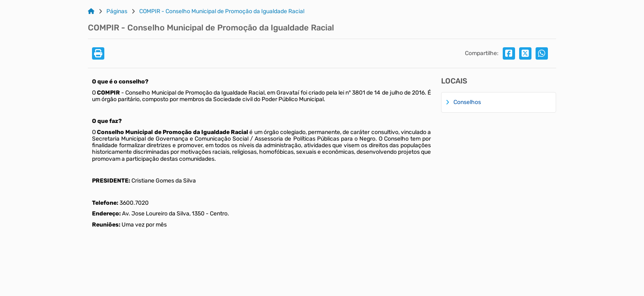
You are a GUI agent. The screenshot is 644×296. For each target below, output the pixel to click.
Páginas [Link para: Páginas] (117, 12)
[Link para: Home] (91, 12)
